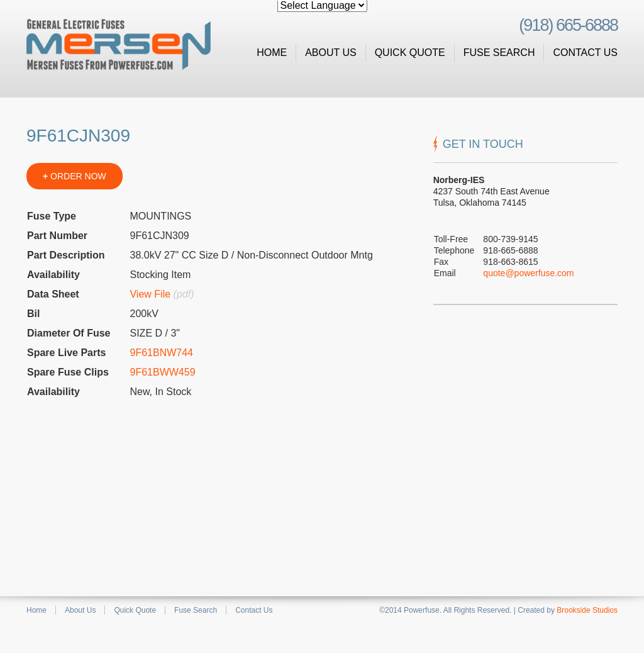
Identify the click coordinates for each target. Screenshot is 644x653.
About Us (331, 53)
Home (272, 53)
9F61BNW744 (161, 353)
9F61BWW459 (162, 372)
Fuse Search (499, 53)
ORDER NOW (75, 176)
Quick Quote (410, 53)
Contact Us (585, 53)
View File (150, 294)
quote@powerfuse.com (528, 273)
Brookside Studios (587, 610)
